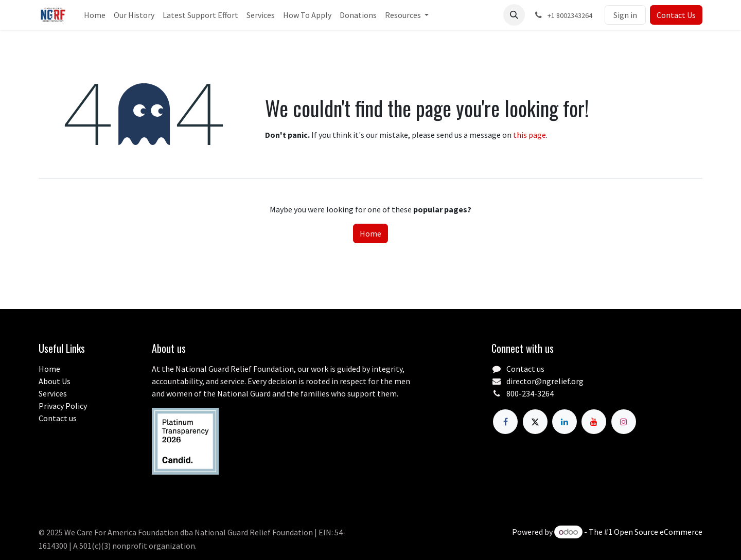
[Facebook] (505, 422)
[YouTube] (594, 422)
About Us (55, 381)
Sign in (625, 15)
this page (530, 135)
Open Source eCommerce (658, 532)
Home (370, 233)
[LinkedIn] (564, 422)
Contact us (58, 418)
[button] (514, 15)
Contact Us (676, 15)
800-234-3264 (530, 393)
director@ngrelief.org (545, 381)
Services (53, 393)
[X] (535, 422)
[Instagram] (624, 422)
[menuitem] (95, 15)
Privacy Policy (63, 406)
